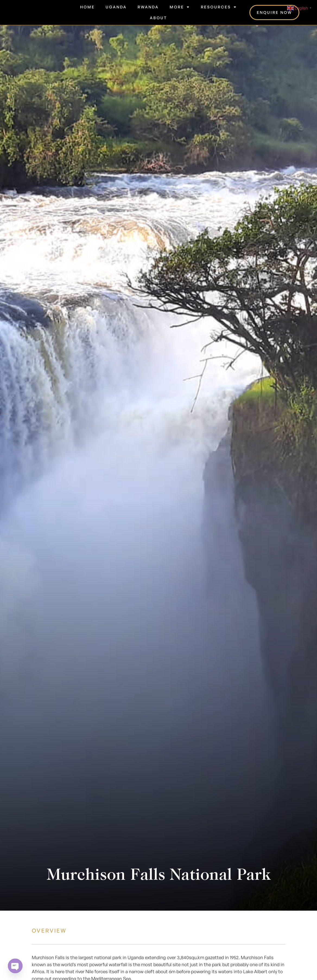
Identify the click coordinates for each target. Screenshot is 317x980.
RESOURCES (219, 7)
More (180, 7)
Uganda (116, 7)
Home (87, 7)
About (158, 18)
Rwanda (148, 7)
